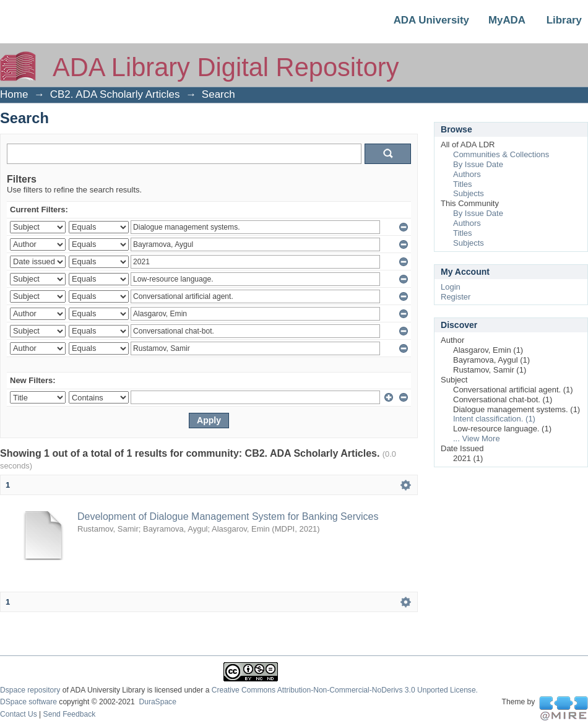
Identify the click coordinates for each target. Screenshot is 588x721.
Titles (463, 184)
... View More (477, 438)
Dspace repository (30, 690)
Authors (467, 174)
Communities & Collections (501, 154)
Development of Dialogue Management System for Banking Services (228, 516)
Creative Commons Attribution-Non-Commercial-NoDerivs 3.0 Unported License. (345, 690)
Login (451, 287)
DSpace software (28, 702)
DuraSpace (157, 702)
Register (456, 297)
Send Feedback (70, 714)
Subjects (469, 193)
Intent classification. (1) (494, 419)
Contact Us (19, 714)
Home (14, 94)
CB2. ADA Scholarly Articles (115, 94)
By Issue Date (478, 164)
